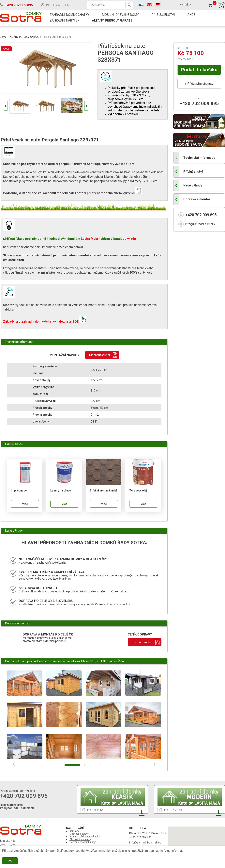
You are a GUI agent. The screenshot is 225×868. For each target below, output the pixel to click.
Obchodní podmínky (80, 839)
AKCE (191, 15)
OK (10, 861)
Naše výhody (193, 185)
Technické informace (199, 158)
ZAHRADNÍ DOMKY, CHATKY (69, 15)
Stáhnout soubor (100, 355)
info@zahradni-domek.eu (201, 224)
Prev (6, 106)
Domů (3, 37)
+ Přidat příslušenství (199, 84)
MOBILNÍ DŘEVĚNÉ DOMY (120, 15)
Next (86, 106)
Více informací (174, 851)
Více (25, 504)
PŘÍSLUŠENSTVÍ (163, 15)
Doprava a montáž (197, 199)
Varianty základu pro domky (85, 837)
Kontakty (185, 5)
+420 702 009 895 (19, 5)
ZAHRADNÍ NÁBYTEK (65, 20)
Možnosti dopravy (79, 834)
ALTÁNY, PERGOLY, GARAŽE (112, 20)
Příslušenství (193, 172)
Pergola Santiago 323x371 (57, 37)
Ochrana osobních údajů (83, 842)
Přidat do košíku (199, 70)
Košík (222, 4)
